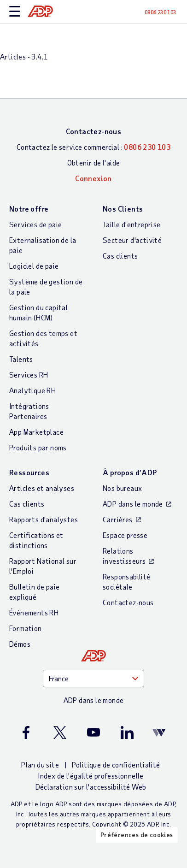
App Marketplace (36, 432)
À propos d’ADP (130, 472)
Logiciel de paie (34, 266)
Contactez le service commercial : (93, 147)
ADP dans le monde (133, 504)
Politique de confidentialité (116, 765)
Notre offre (29, 209)
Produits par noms (38, 447)
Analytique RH (32, 390)
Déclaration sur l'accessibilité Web (91, 787)
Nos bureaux (122, 488)
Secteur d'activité (132, 240)
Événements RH (34, 612)
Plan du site (40, 765)
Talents (21, 359)
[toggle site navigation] (15, 12)
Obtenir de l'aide (94, 162)
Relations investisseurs (124, 556)
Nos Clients (123, 209)
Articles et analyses (42, 488)
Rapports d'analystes (44, 519)
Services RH (29, 375)
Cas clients (120, 256)
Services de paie (35, 224)
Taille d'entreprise (132, 224)
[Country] (93, 679)
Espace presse (125, 535)
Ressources (29, 472)
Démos (20, 644)
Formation (26, 628)
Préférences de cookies (137, 835)
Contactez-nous (94, 131)
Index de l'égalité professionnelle (91, 776)
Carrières (118, 519)
